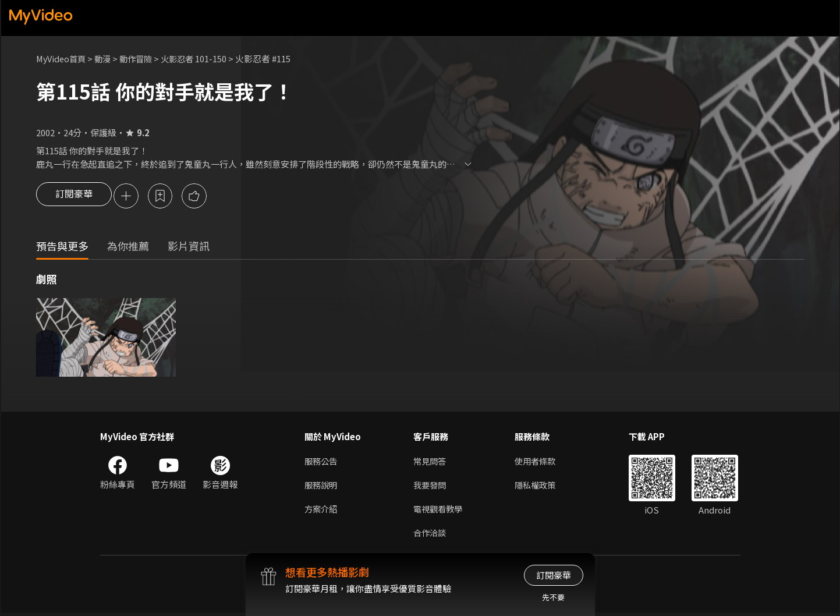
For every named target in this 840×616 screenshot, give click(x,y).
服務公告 (322, 462)
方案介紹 (322, 511)
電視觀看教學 (440, 511)
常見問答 (431, 462)
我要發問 (431, 486)
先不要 (553, 597)
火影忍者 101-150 (202, 59)
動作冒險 (141, 59)
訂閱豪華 (74, 197)
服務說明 (322, 486)
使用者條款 (540, 462)
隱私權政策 (540, 486)
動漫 (107, 59)
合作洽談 (431, 535)
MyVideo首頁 (63, 59)
